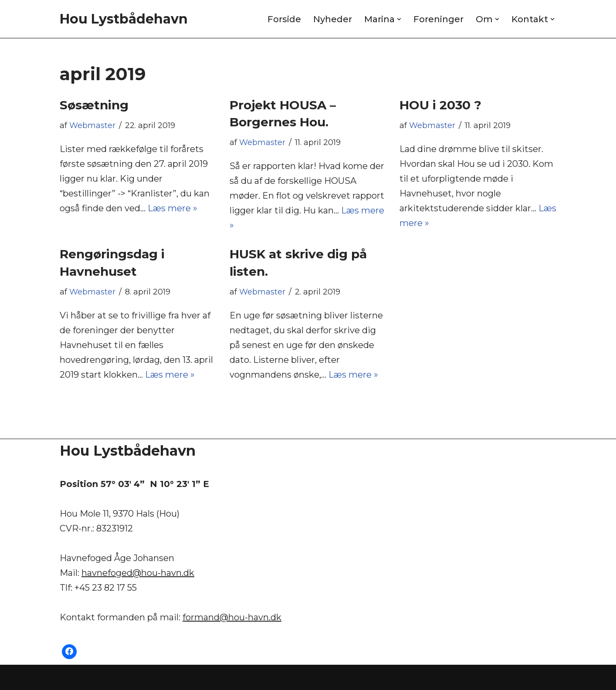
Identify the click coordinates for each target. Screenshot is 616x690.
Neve (71, 677)
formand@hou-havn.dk (232, 617)
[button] (399, 19)
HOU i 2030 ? (440, 105)
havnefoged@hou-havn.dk (138, 573)
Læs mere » (173, 208)
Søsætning (94, 105)
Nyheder (333, 19)
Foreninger (438, 19)
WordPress (155, 677)
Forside (284, 19)
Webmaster (92, 125)
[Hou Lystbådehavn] (124, 19)
